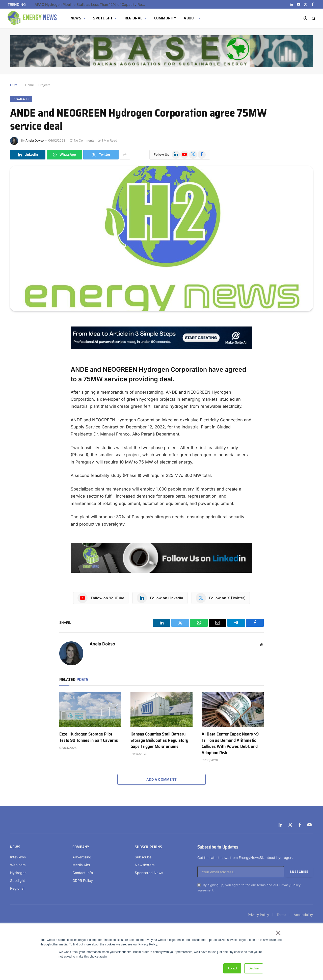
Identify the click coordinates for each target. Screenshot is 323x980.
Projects (44, 85)
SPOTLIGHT (103, 18)
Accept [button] (232, 968)
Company (81, 847)
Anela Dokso (35, 140)
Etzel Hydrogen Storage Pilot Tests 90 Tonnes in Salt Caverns (89, 737)
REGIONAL (133, 18)
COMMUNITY (165, 18)
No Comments (82, 140)
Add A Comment (161, 779)
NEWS (76, 18)
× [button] (278, 933)
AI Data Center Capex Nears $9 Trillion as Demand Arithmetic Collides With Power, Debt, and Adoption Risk (230, 743)
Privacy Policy (290, 885)
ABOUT (190, 18)
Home (30, 85)
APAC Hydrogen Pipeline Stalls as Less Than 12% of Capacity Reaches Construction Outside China (91, 4)
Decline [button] (254, 968)
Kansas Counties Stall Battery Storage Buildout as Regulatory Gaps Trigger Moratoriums (159, 740)
